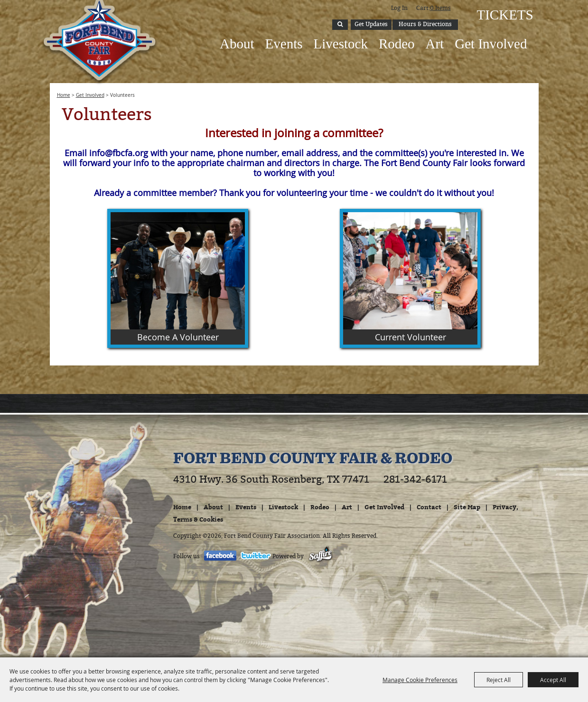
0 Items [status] (440, 8)
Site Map (467, 507)
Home (64, 95)
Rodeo (397, 44)
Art (435, 44)
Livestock (341, 44)
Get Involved (491, 44)
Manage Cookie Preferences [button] (420, 680)
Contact (429, 507)
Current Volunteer (411, 337)
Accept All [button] (553, 680)
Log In (399, 8)
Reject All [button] (499, 680)
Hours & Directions (425, 24)
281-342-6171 (415, 479)
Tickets (504, 15)
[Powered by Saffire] (321, 556)
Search (340, 25)
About (237, 44)
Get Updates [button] (371, 24)
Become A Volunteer (178, 337)
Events (284, 44)
